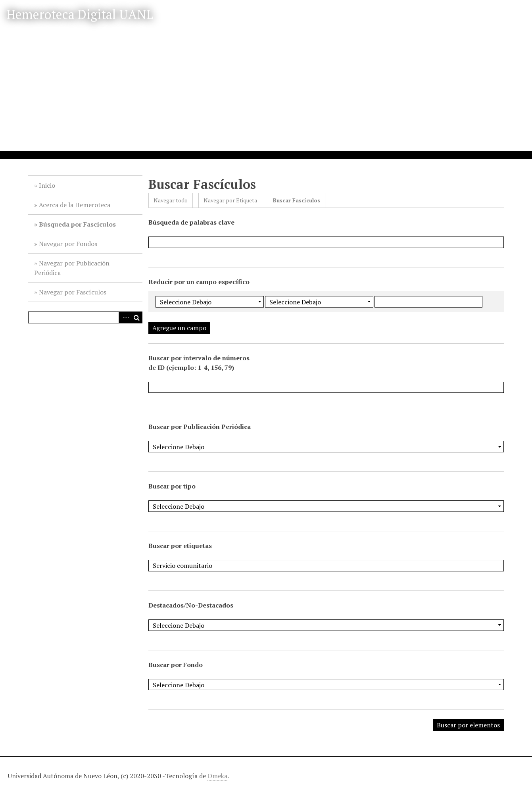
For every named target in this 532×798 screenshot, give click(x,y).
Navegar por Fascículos (73, 292)
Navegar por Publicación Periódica (72, 268)
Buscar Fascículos (297, 200)
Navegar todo (171, 200)
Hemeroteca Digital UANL (80, 14)
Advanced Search (125, 317)
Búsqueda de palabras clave (191, 222)
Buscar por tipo (172, 486)
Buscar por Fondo (176, 665)
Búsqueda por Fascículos (77, 224)
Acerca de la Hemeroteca (75, 205)
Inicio (47, 185)
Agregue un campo (179, 328)
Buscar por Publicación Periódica (200, 427)
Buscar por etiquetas (180, 546)
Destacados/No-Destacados (191, 605)
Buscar (136, 317)
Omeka (217, 776)
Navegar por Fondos (68, 244)
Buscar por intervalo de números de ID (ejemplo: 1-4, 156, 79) (199, 363)
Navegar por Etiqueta (230, 200)
